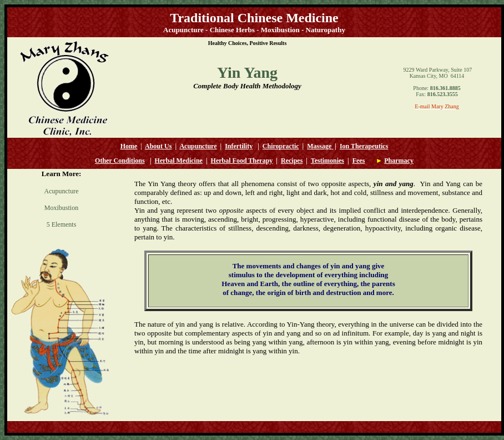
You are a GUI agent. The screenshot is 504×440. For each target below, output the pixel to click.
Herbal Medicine (179, 161)
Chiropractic (281, 146)
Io (343, 146)
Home (129, 146)
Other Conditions (120, 161)
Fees (359, 161)
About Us (158, 146)
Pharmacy (399, 161)
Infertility (239, 146)
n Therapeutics (367, 146)
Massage (319, 146)
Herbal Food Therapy (242, 161)
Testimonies (327, 161)
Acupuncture (198, 146)
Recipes (292, 161)
